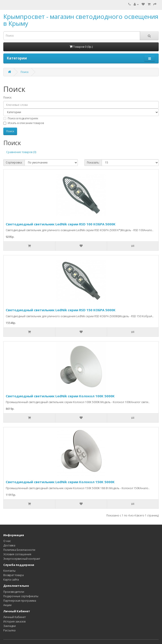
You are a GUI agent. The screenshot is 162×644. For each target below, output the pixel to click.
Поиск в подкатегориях (21, 118)
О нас (7, 541)
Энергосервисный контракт (22, 559)
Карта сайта (11, 580)
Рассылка (9, 630)
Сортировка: (14, 162)
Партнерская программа (20, 601)
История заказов (14, 621)
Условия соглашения (17, 554)
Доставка (9, 545)
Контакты (9, 571)
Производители (14, 592)
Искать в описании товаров (24, 123)
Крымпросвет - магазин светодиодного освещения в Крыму (81, 20)
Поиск (25, 72)
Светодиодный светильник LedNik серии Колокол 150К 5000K (60, 482)
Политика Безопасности (19, 550)
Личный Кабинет (15, 617)
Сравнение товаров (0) (21, 152)
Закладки (10, 626)
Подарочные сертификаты (21, 596)
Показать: (93, 162)
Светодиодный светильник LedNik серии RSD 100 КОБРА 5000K (61, 224)
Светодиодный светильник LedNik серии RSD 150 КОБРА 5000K (61, 310)
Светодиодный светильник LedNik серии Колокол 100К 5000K (60, 396)
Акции (7, 605)
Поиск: (8, 97)
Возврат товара (14, 575)
